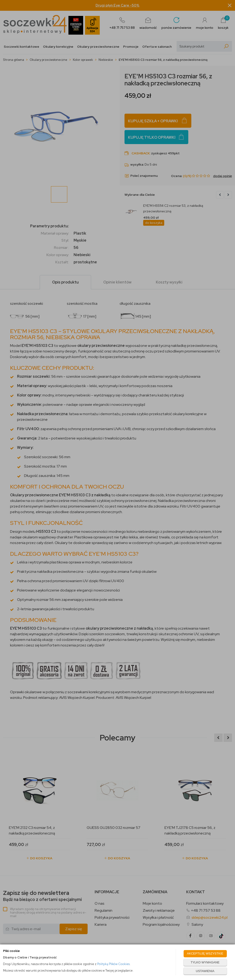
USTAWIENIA (205, 971)
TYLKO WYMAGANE (205, 962)
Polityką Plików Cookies (113, 964)
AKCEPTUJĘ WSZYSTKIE (205, 953)
